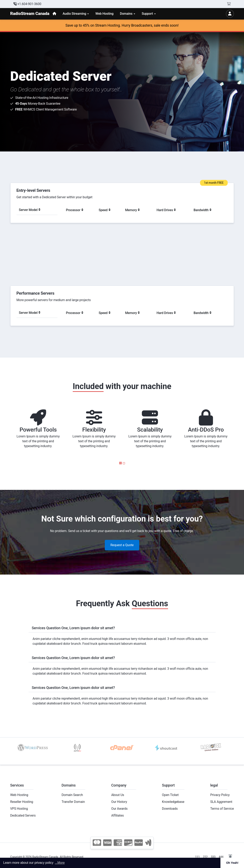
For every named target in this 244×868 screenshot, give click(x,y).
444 (221, 857)
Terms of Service (222, 809)
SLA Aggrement (221, 802)
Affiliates (117, 815)
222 (205, 857)
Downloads (170, 809)
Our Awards (119, 809)
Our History (119, 802)
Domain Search (72, 795)
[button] (120, 463)
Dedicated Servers (23, 815)
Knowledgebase (173, 802)
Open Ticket (170, 795)
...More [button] (60, 863)
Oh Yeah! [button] (232, 863)
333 (213, 857)
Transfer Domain (73, 802)
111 (197, 857)
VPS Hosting (19, 809)
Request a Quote (122, 545)
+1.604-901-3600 (27, 4)
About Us (118, 795)
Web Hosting (19, 795)
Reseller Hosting (22, 802)
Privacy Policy (220, 795)
